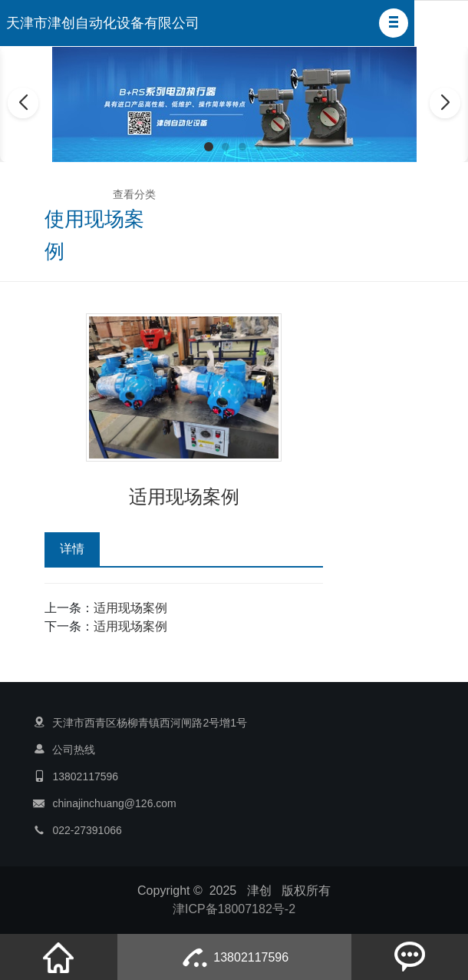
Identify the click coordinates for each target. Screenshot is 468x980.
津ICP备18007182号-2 (234, 909)
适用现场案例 (130, 608)
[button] (394, 23)
